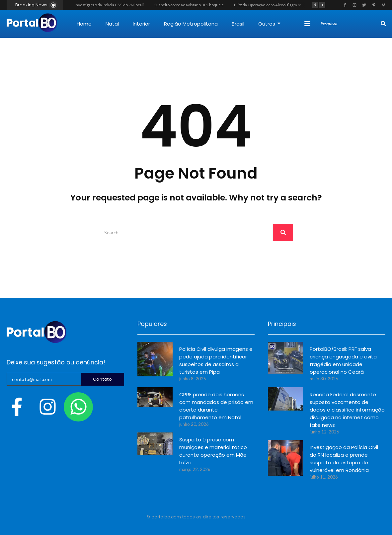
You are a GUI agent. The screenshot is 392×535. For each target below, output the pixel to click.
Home (84, 24)
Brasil (238, 24)
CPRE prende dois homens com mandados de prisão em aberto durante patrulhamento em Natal (216, 406)
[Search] (350, 24)
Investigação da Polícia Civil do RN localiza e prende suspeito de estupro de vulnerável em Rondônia (344, 459)
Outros (269, 24)
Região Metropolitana (191, 24)
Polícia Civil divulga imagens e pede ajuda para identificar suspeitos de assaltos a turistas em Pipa (216, 360)
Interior (141, 24)
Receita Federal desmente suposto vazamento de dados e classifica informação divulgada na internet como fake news (347, 410)
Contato (103, 379)
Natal (112, 24)
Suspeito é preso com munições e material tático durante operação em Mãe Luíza (213, 451)
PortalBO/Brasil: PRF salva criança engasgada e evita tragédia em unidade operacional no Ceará (343, 360)
